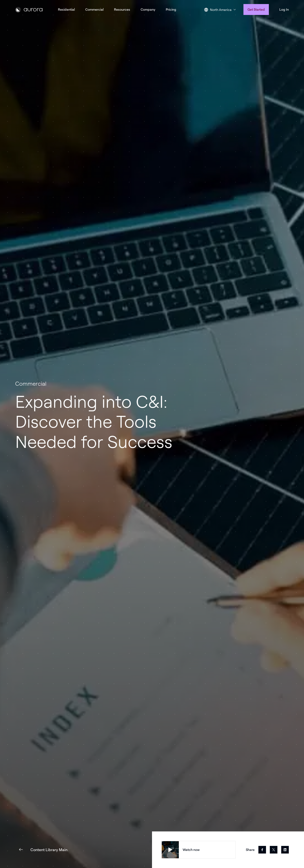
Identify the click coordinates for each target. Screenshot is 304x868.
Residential (66, 9)
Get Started (256, 9)
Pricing (171, 9)
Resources (122, 9)
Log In (284, 9)
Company (148, 9)
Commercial (94, 9)
